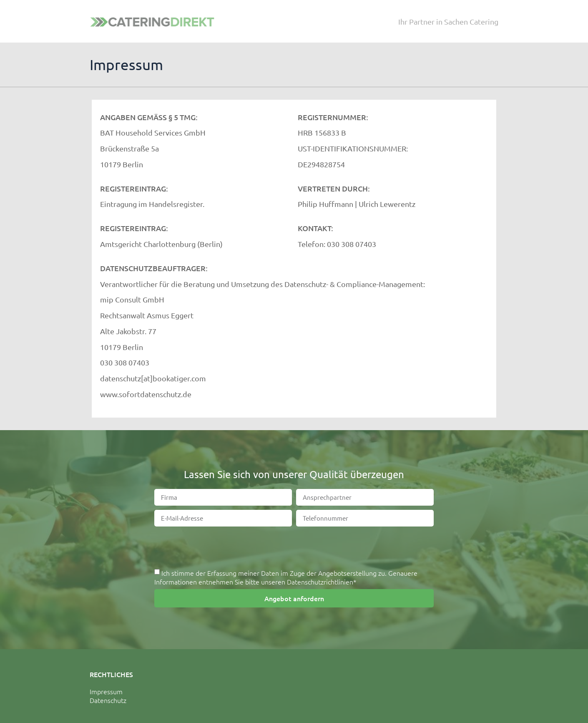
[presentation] (294, 547)
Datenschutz (108, 700)
